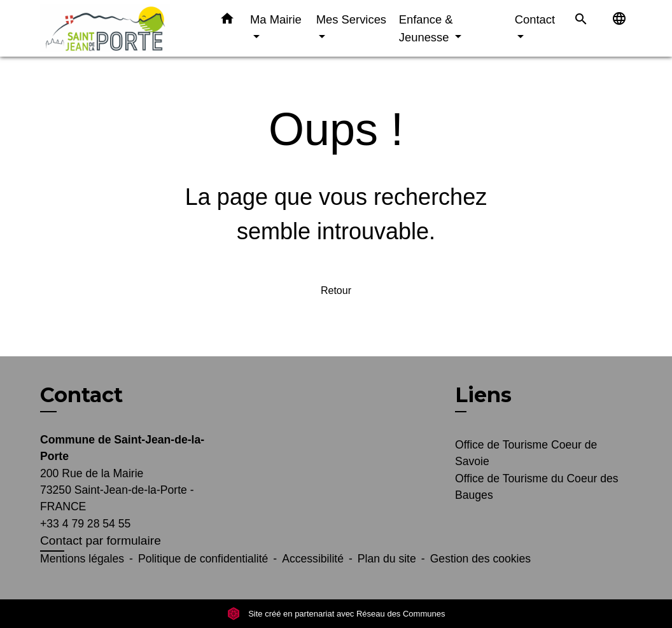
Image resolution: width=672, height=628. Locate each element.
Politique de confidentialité (203, 559)
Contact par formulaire (101, 541)
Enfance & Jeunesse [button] (426, 28)
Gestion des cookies (480, 559)
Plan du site (387, 559)
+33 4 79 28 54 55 (85, 524)
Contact (81, 395)
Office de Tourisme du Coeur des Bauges (537, 487)
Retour (336, 290)
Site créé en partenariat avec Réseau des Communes (336, 614)
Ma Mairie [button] (276, 19)
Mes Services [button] (351, 19)
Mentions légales (82, 559)
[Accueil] (120, 28)
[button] (227, 21)
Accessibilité (313, 559)
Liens (483, 395)
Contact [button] (535, 19)
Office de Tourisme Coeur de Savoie (526, 453)
